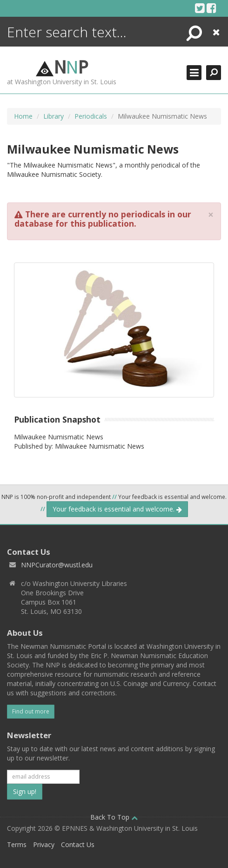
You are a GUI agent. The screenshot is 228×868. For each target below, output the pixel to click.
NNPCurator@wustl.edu (57, 565)
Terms (17, 844)
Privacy (44, 844)
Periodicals (91, 116)
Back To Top (114, 817)
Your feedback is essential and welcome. (117, 509)
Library (54, 116)
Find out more (31, 711)
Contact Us (78, 844)
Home (23, 116)
